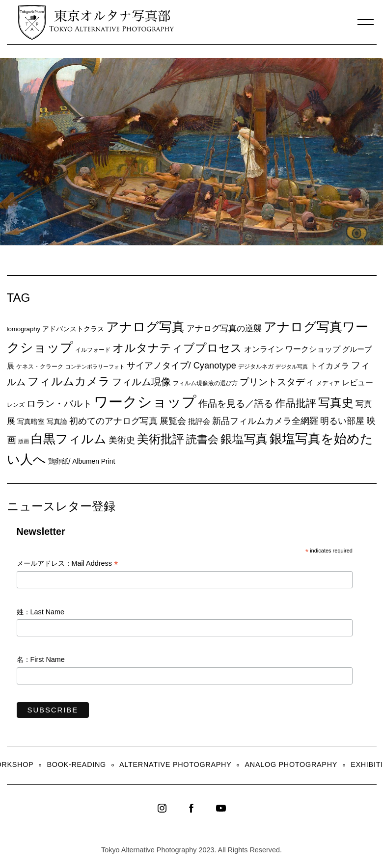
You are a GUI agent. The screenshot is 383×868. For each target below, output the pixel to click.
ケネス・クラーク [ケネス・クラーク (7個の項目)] (40, 367)
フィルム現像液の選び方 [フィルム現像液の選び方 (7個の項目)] (205, 383)
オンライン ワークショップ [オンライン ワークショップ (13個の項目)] (292, 349)
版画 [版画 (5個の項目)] (24, 441)
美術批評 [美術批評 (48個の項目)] (161, 439)
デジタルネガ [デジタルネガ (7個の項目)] (256, 367)
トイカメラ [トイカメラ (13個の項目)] (329, 366)
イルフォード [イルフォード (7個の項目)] (93, 350)
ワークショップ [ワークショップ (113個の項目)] (145, 402)
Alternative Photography (175, 764)
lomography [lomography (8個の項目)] (24, 329)
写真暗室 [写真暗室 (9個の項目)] (31, 421)
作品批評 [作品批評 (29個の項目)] (296, 403)
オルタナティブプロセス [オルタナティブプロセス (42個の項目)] (177, 348)
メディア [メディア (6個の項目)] (328, 383)
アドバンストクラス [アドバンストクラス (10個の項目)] (73, 329)
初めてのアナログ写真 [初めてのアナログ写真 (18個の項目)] (113, 421)
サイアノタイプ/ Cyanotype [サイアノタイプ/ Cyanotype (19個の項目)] (181, 365)
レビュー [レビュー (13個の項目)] (357, 382)
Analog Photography (291, 764)
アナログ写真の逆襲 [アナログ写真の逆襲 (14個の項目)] (224, 328)
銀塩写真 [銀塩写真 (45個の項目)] (244, 439)
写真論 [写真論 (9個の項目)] (57, 421)
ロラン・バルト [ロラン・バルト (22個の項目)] (59, 404)
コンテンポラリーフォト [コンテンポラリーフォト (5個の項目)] (95, 367)
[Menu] (366, 22)
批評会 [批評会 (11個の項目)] (199, 421)
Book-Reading (76, 764)
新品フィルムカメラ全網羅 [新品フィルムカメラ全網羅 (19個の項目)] (265, 421)
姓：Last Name (41, 612)
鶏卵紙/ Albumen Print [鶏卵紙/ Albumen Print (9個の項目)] (82, 461)
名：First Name (41, 659)
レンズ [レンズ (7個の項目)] (16, 405)
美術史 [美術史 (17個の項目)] (122, 440)
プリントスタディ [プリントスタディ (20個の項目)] (277, 382)
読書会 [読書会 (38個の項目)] (202, 439)
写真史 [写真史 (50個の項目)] (336, 403)
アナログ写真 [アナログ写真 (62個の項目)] (145, 327)
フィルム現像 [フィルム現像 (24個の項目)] (141, 382)
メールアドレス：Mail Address (68, 564)
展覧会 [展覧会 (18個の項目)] (173, 421)
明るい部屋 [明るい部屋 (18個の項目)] (342, 421)
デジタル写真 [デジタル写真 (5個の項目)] (292, 367)
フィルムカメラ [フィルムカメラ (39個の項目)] (69, 381)
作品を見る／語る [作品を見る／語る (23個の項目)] (236, 403)
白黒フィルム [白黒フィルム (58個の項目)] (69, 439)
